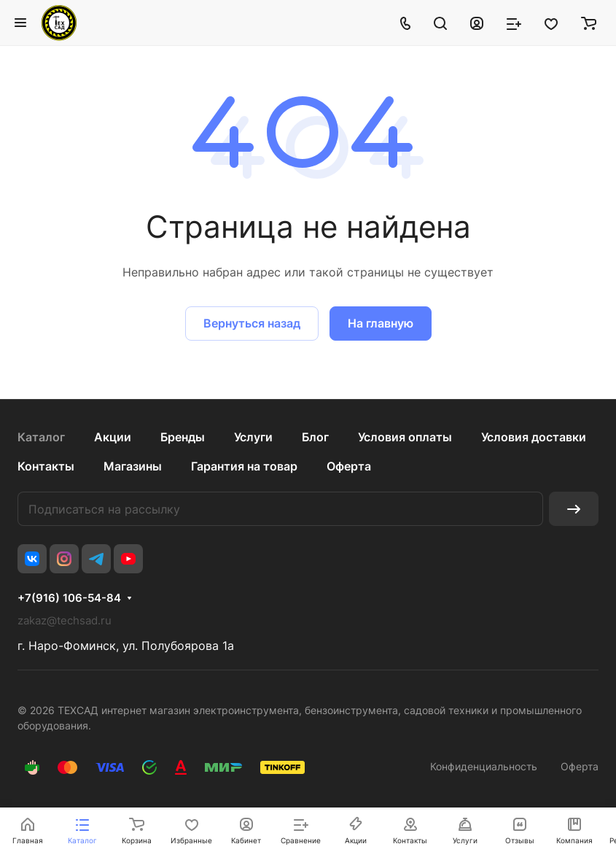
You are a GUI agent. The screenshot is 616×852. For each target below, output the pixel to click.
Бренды (183, 437)
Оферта (349, 466)
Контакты (46, 466)
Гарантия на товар (244, 466)
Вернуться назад (252, 323)
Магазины (133, 466)
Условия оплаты (405, 437)
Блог (315, 437)
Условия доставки (534, 437)
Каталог (41, 437)
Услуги (253, 437)
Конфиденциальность (484, 766)
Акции (113, 437)
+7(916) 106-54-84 (69, 598)
